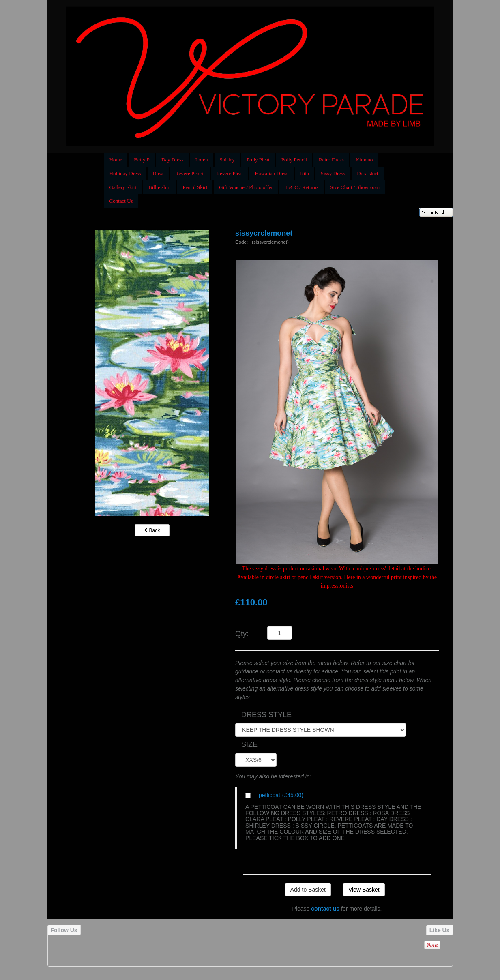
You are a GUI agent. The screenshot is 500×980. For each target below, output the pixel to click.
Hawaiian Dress (271, 173)
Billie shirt (160, 187)
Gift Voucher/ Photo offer (246, 187)
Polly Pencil (294, 160)
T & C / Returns (302, 187)
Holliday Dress (125, 173)
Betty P (142, 160)
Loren (201, 160)
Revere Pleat (230, 173)
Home (116, 160)
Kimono (364, 160)
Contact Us (121, 201)
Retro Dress (331, 160)
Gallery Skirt (123, 187)
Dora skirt (367, 173)
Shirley (227, 160)
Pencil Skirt (195, 187)
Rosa (158, 173)
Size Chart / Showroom (355, 187)
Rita (305, 173)
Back (152, 530)
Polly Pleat (258, 160)
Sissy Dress (333, 173)
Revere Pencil (190, 173)
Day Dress (173, 160)
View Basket (364, 890)
